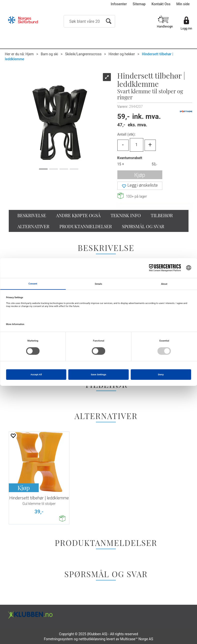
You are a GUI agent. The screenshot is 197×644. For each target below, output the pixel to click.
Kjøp (140, 175)
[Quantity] (137, 145)
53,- (154, 164)
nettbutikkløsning (92, 639)
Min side (183, 4)
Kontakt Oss (161, 4)
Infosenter (119, 4)
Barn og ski (49, 54)
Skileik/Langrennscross (83, 54)
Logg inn (187, 29)
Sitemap (139, 4)
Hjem (30, 54)
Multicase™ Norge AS (137, 639)
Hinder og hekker (122, 54)
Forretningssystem (58, 639)
